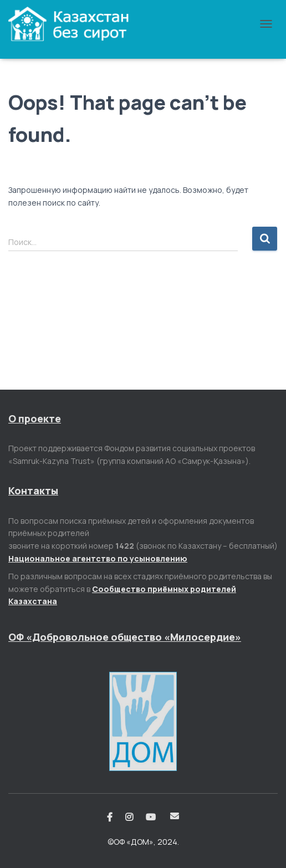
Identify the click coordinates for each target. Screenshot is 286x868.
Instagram (129, 818)
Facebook (110, 818)
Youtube (152, 818)
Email (175, 816)
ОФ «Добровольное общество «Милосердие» (125, 637)
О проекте (35, 418)
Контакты (33, 491)
